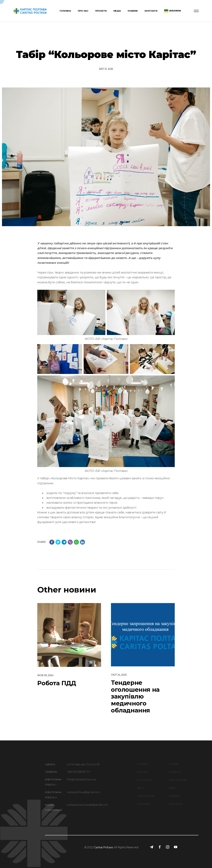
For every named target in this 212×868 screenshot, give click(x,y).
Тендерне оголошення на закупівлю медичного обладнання (135, 696)
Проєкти (101, 11)
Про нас (83, 11)
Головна (65, 11)
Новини (133, 11)
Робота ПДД (57, 683)
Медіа (117, 11)
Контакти (151, 11)
